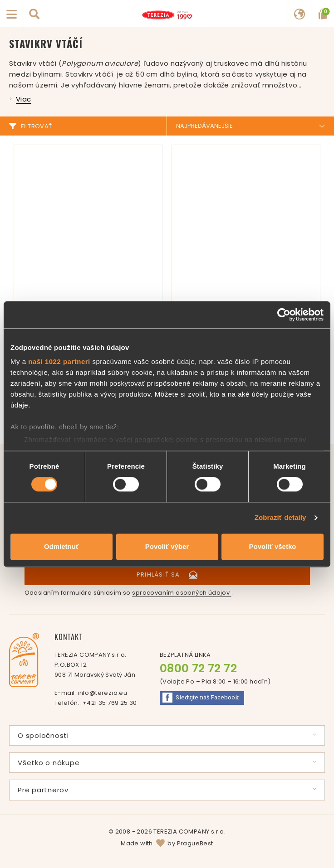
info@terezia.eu (102, 693)
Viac (24, 99)
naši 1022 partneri (59, 361)
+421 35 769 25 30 (110, 703)
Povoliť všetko (273, 546)
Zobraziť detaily (280, 518)
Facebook (201, 698)
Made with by (167, 843)
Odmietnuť (61, 546)
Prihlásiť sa (167, 575)
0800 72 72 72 (198, 668)
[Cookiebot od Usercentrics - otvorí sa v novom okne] (284, 315)
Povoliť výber (167, 546)
